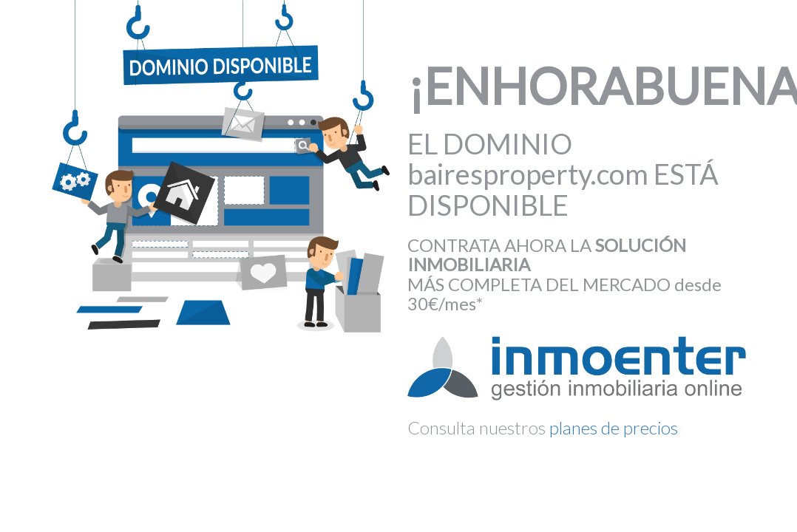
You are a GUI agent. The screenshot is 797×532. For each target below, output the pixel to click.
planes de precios (614, 427)
